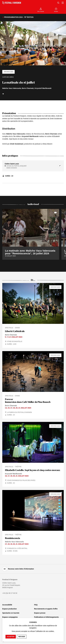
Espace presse (40, 613)
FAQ (36, 605)
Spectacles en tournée (11, 613)
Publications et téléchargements (46, 617)
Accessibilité (7, 605)
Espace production (9, 609)
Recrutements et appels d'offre (46, 609)
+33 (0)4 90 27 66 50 (10, 593)
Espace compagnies (10, 617)
